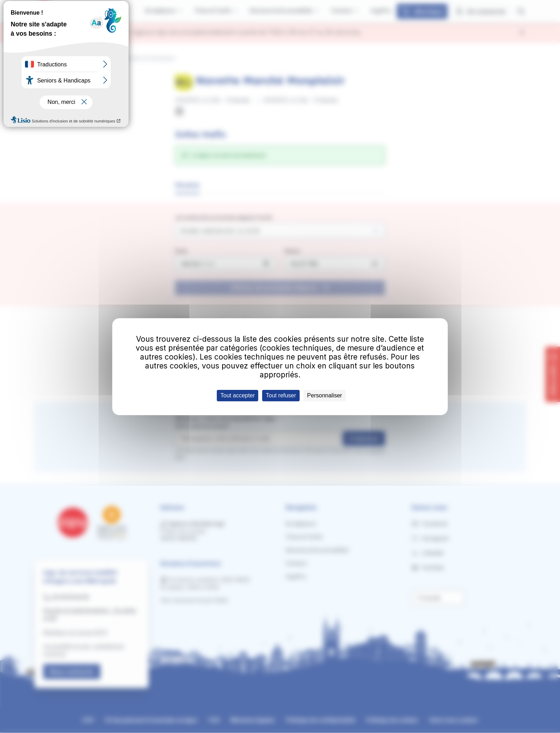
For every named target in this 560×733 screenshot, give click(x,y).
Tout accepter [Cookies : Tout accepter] (237, 395)
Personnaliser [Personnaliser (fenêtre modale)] (325, 395)
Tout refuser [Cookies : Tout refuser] (281, 395)
